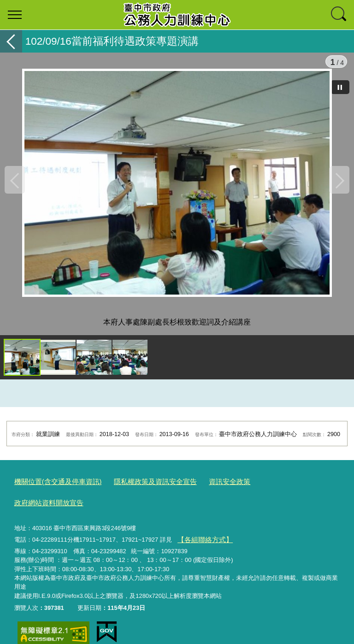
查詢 (339, 15)
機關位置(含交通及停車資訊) (52, 489)
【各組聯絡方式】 (201, 523)
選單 (15, 15)
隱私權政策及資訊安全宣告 (138, 489)
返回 (11, 41)
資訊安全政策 (204, 489)
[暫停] (340, 87)
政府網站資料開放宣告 (265, 489)
